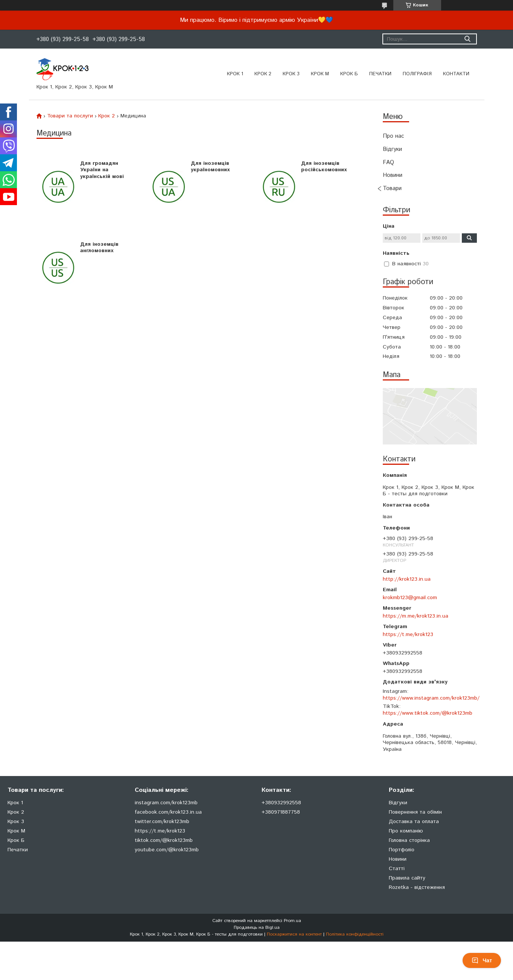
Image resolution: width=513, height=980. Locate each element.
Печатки (18, 850)
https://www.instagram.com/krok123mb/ (431, 698)
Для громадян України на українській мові (102, 170)
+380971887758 (281, 812)
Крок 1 (235, 74)
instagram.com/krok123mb (166, 803)
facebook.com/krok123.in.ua (168, 812)
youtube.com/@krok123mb (167, 850)
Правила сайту (407, 878)
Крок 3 (291, 74)
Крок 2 (263, 74)
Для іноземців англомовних (99, 248)
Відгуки (392, 149)
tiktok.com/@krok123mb (164, 840)
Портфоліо (402, 850)
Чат (482, 960)
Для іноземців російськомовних (324, 167)
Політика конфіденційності (355, 934)
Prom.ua (292, 921)
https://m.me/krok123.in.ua (416, 616)
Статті (397, 869)
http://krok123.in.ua (407, 579)
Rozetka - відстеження (417, 887)
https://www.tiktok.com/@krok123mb (428, 713)
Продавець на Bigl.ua (257, 927)
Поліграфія (417, 74)
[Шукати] (468, 39)
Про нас (394, 136)
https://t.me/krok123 (408, 635)
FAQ (388, 162)
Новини (393, 175)
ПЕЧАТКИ (380, 74)
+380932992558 (281, 803)
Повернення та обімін (415, 812)
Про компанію (406, 831)
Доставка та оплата (414, 822)
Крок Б (349, 74)
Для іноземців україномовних (210, 167)
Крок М (320, 74)
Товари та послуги (70, 116)
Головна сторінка (409, 840)
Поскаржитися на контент (294, 934)
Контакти (456, 74)
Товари (392, 188)
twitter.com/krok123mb (162, 822)
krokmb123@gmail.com (410, 598)
